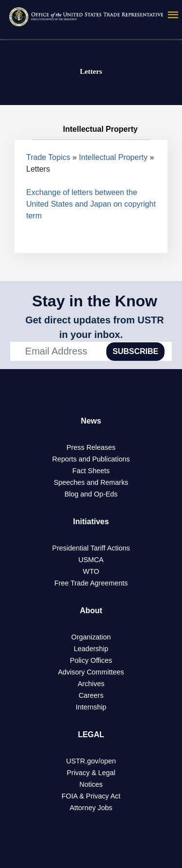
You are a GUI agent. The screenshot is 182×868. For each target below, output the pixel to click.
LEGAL (91, 735)
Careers (91, 695)
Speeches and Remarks (91, 482)
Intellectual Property (113, 157)
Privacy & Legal (91, 773)
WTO (91, 571)
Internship (91, 707)
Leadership (91, 649)
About (91, 611)
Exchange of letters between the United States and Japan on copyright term (91, 204)
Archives (91, 684)
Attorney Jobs (91, 808)
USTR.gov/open (91, 761)
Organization (91, 637)
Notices (91, 784)
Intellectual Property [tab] (91, 129)
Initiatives (91, 522)
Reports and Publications (91, 459)
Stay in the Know (95, 301)
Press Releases (91, 447)
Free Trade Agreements (91, 583)
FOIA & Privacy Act (91, 796)
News (91, 421)
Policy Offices (91, 660)
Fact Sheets (91, 471)
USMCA (91, 560)
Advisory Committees (91, 672)
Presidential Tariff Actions (91, 548)
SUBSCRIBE (135, 351)
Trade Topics (48, 157)
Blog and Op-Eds (91, 494)
